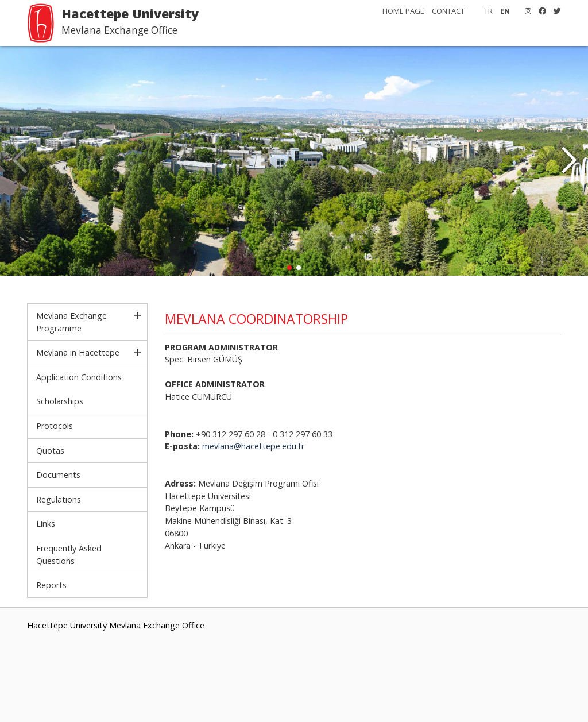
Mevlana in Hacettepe (78, 352)
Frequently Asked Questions (69, 555)
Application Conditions (79, 377)
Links (46, 524)
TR (488, 11)
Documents (58, 475)
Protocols (55, 426)
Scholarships (60, 401)
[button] (569, 161)
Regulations (59, 499)
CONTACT (448, 11)
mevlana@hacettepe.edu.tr (253, 446)
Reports (51, 585)
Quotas (50, 451)
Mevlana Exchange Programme (71, 322)
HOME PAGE (403, 11)
